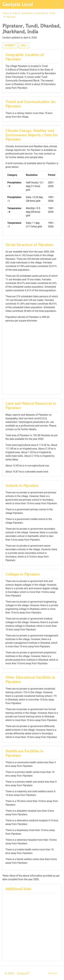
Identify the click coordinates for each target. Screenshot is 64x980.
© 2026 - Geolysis (17, 973)
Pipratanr (11, 17)
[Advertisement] (32, 358)
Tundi (52, 13)
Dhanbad (41, 13)
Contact (53, 973)
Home (6, 13)
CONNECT (10, 45)
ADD (23, 45)
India (15, 13)
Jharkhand (27, 13)
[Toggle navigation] (57, 4)
